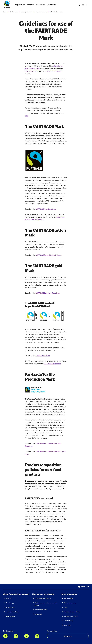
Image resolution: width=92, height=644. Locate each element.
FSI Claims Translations (52, 364)
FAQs (66, 607)
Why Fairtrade (20, 5)
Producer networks (41, 610)
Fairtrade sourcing (70, 603)
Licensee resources (42, 12)
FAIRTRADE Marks (32, 71)
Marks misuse (69, 598)
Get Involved (52, 5)
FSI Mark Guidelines (43, 356)
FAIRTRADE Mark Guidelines (46, 209)
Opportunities (10, 616)
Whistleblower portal (71, 616)
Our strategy (10, 603)
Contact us (38, 614)
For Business (40, 5)
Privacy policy (68, 621)
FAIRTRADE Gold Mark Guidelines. (48, 293)
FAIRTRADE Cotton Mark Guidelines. (48, 255)
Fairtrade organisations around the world (46, 604)
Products (31, 5)
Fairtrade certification (54, 71)
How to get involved (27, 12)
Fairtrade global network (43, 598)
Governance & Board (12, 612)
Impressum (68, 625)
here (27, 116)
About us (9, 598)
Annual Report (10, 607)
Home (5, 12)
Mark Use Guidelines (56, 12)
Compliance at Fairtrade (72, 612)
